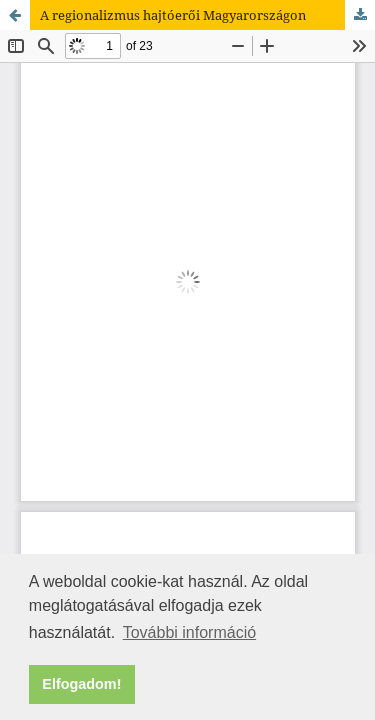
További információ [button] (189, 632)
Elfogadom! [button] (81, 684)
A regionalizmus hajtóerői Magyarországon (173, 15)
